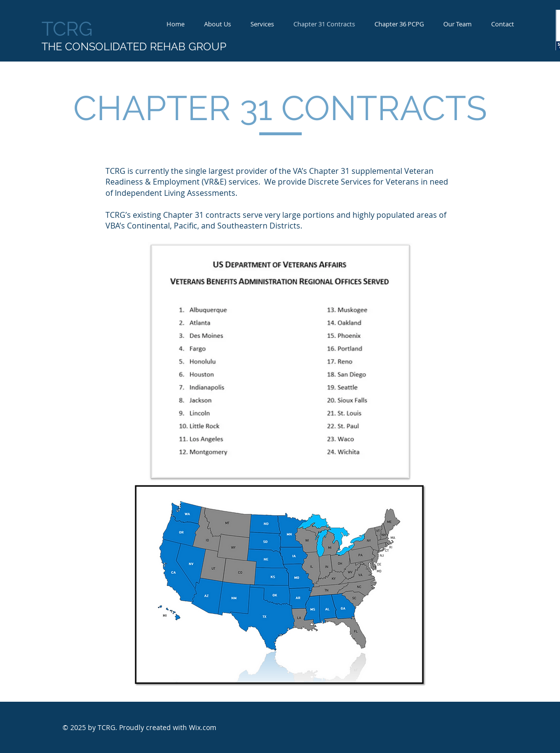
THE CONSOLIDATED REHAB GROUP (134, 46)
